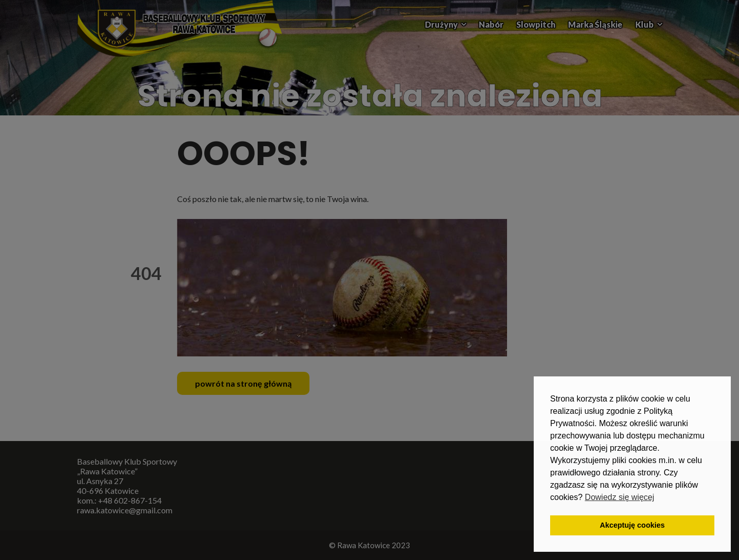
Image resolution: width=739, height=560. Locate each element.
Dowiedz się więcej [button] (620, 497)
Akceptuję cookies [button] (632, 525)
